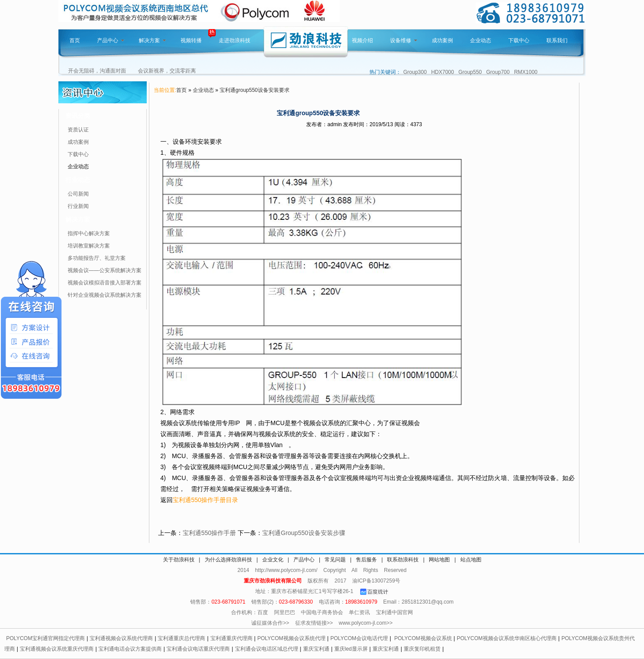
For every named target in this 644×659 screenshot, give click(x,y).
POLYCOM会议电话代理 (359, 638)
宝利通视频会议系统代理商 (121, 638)
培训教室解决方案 (89, 246)
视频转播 (191, 40)
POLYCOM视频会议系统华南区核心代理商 (507, 638)
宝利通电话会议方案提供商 (130, 649)
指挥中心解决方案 (89, 233)
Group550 (470, 72)
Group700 (498, 72)
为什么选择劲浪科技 (228, 560)
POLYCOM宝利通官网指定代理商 (45, 638)
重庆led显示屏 (351, 649)
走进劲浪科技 (235, 40)
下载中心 (519, 40)
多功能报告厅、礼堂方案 (97, 258)
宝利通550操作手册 (209, 533)
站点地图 (471, 560)
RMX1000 (526, 72)
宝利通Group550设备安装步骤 (304, 533)
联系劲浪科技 (403, 560)
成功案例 (442, 40)
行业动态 (78, 180)
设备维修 (404, 40)
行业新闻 (78, 206)
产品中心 (111, 40)
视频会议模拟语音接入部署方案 (105, 283)
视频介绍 (362, 40)
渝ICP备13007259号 (376, 581)
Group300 (415, 72)
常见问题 (335, 560)
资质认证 (78, 130)
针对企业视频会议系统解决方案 (105, 295)
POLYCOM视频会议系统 (423, 638)
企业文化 (273, 560)
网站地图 (439, 560)
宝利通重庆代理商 (232, 638)
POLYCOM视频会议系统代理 (291, 638)
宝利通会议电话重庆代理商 (198, 649)
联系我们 (557, 40)
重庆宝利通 (316, 649)
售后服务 (366, 560)
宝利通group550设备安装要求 (255, 90)
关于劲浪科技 (179, 560)
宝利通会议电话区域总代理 (267, 649)
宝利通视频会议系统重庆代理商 (57, 649)
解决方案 (152, 40)
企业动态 (481, 40)
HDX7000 (442, 72)
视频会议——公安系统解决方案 (105, 270)
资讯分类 (78, 116)
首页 (75, 40)
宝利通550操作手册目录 (205, 500)
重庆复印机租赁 (422, 649)
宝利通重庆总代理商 (181, 638)
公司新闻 (78, 194)
